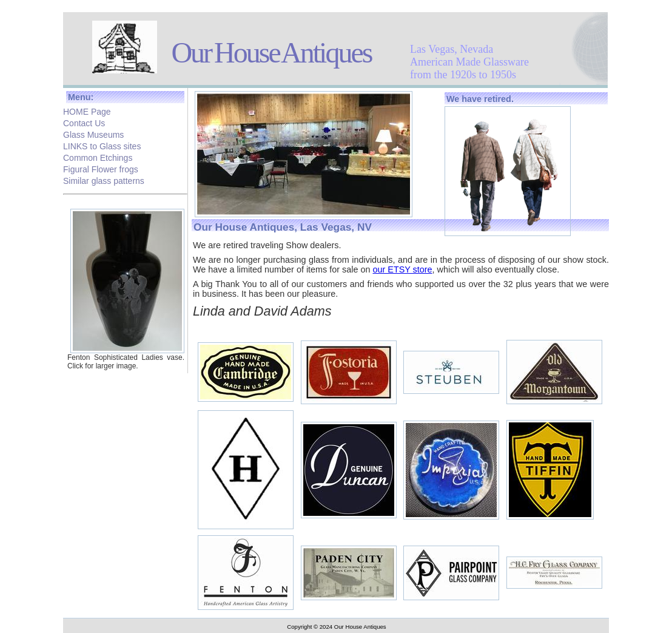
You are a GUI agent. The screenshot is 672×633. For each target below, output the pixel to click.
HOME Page (87, 110)
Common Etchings (98, 157)
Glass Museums (93, 134)
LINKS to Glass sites (102, 145)
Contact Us (84, 122)
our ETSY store (402, 269)
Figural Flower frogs (101, 168)
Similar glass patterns (104, 180)
